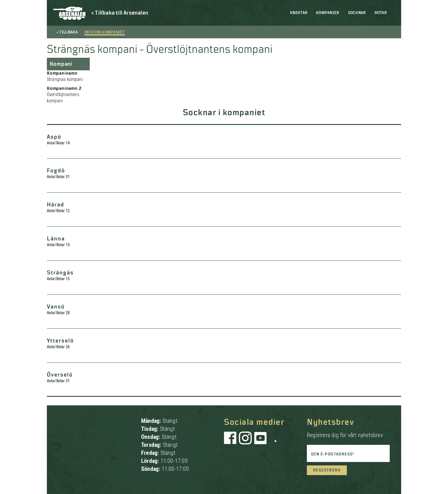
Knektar (299, 13)
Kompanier (328, 13)
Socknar (357, 13)
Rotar (381, 13)
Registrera (327, 470)
